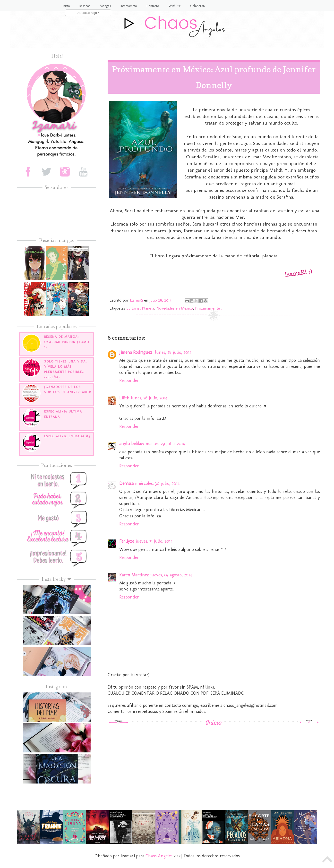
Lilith (124, 398)
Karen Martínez (134, 575)
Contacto (153, 6)
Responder (129, 380)
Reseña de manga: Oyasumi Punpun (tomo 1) (67, 342)
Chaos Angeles (159, 856)
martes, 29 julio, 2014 (165, 444)
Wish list (175, 6)
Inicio (66, 6)
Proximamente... (209, 308)
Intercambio (129, 6)
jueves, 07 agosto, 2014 (171, 575)
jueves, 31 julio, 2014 (154, 541)
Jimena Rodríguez (136, 352)
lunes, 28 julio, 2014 (173, 352)
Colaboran (197, 6)
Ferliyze (127, 541)
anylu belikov (132, 444)
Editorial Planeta (140, 308)
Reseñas (85, 6)
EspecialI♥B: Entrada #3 (67, 436)
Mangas (105, 6)
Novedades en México (175, 308)
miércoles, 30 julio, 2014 (157, 483)
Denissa (126, 483)
